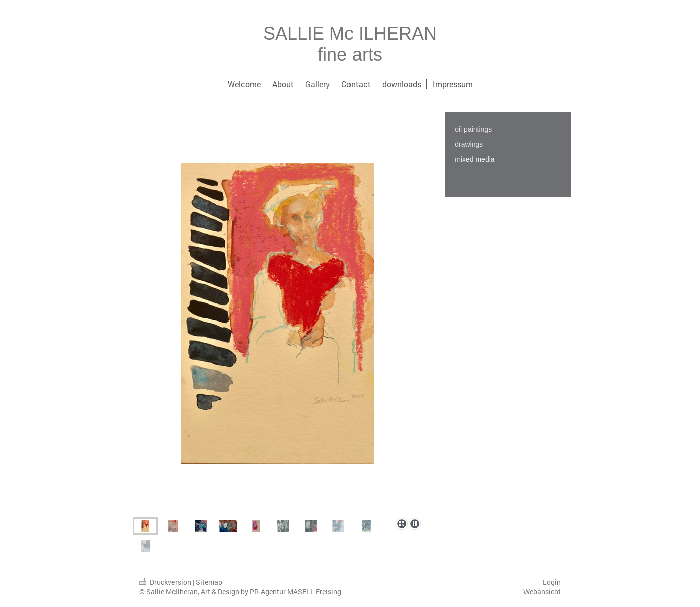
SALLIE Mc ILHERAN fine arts (350, 44)
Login (552, 582)
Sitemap (209, 582)
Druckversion (166, 582)
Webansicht (542, 592)
